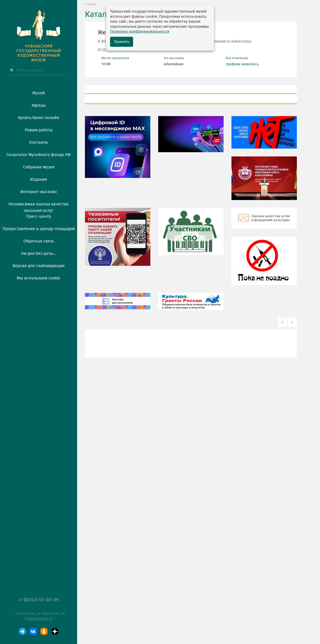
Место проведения (115, 58)
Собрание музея (39, 167)
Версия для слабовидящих (39, 266)
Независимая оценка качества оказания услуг (39, 206)
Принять (122, 42)
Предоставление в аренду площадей (39, 229)
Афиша (39, 105)
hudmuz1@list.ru (39, 619)
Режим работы (39, 130)
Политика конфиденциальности (140, 31)
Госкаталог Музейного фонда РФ (39, 155)
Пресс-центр (39, 216)
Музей (39, 93)
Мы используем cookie (39, 278)
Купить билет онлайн (39, 118)
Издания (39, 179)
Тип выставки (174, 58)
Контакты (39, 142)
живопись (250, 64)
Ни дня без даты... (39, 253)
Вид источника (237, 58)
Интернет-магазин (39, 192)
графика (233, 64)
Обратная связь (39, 241)
